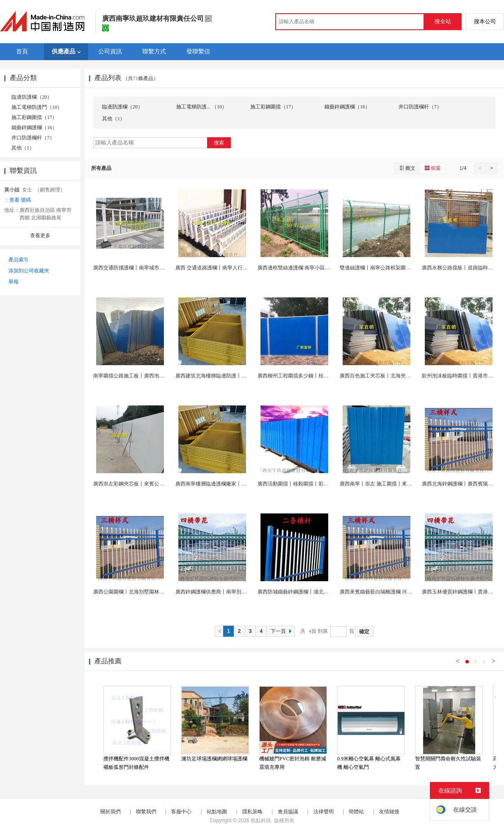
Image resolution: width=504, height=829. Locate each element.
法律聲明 (324, 812)
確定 (364, 632)
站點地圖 (217, 812)
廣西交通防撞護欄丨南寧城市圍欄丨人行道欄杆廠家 (152, 268)
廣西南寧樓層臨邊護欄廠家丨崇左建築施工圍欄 (229, 484)
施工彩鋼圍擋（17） (34, 117)
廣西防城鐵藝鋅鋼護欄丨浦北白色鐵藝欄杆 (306, 592)
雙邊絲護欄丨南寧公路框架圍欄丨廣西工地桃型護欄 (398, 268)
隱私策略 (252, 812)
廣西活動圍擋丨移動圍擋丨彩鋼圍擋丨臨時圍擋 (311, 484)
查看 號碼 (20, 200)
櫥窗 (432, 168)
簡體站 (356, 812)
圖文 (407, 168)
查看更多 (40, 236)
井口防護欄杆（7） (33, 138)
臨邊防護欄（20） (32, 97)
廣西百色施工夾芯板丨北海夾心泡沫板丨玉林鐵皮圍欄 (401, 376)
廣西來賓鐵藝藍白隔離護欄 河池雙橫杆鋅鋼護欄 (394, 592)
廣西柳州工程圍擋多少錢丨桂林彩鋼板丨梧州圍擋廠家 (318, 376)
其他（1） (23, 148)
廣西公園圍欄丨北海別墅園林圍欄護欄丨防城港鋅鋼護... (156, 592)
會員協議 (288, 812)
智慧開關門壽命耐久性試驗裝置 (448, 763)
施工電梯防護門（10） (37, 107)
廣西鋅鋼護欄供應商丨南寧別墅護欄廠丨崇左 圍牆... (234, 592)
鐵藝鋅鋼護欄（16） (34, 128)
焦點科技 (261, 821)
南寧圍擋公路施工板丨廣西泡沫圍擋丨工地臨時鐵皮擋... (156, 376)
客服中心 (181, 812)
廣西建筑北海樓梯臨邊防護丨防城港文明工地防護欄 (234, 376)
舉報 (14, 282)
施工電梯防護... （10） (202, 107)
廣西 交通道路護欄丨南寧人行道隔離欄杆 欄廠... (229, 268)
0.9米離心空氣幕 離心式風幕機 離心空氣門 (369, 763)
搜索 (219, 143)
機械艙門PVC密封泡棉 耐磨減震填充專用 (293, 763)
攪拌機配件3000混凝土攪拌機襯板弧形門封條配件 (136, 763)
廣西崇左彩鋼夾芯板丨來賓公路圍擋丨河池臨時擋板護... (156, 484)
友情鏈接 (389, 812)
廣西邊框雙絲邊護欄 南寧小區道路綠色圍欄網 (309, 268)
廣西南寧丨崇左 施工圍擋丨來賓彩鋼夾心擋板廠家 (396, 484)
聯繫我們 (146, 812)
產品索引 (19, 260)
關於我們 (111, 812)
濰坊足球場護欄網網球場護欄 (214, 759)
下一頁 (282, 631)
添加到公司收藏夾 (29, 271)
